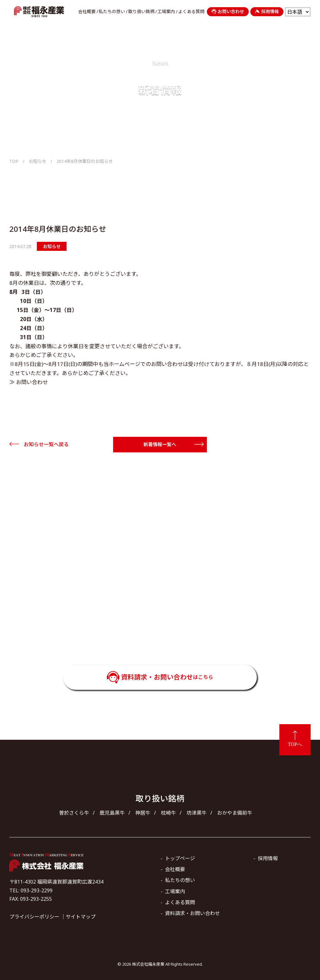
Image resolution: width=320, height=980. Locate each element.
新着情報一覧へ (160, 444)
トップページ (180, 858)
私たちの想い (112, 12)
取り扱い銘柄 (141, 12)
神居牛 (143, 813)
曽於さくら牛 (74, 813)
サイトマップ (81, 917)
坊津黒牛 (197, 813)
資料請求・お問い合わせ (167, 677)
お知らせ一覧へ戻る (46, 444)
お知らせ (37, 161)
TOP (14, 161)
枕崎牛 (168, 813)
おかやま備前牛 (235, 813)
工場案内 (166, 12)
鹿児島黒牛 (112, 813)
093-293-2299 (169, 629)
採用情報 (267, 11)
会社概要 (87, 12)
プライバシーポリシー (34, 917)
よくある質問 (191, 12)
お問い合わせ (228, 11)
